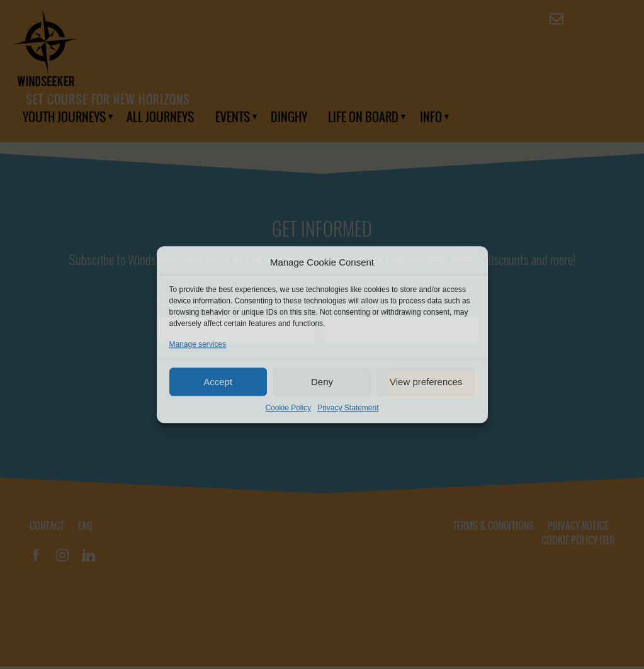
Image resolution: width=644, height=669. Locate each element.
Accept (218, 382)
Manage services (198, 344)
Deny (322, 382)
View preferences (426, 382)
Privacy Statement (348, 408)
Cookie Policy (288, 408)
